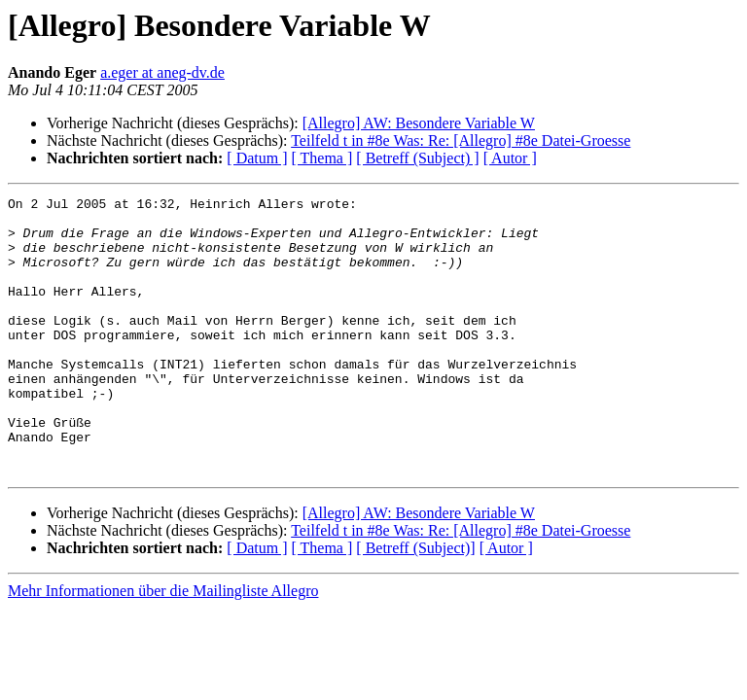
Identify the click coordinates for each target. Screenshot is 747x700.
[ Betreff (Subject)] (415, 603)
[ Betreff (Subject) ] (417, 158)
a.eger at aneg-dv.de (162, 72)
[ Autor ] (510, 158)
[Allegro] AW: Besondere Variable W (419, 123)
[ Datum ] (257, 158)
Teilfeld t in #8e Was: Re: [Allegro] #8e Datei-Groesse (461, 140)
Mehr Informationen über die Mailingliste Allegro (163, 646)
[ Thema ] (322, 158)
